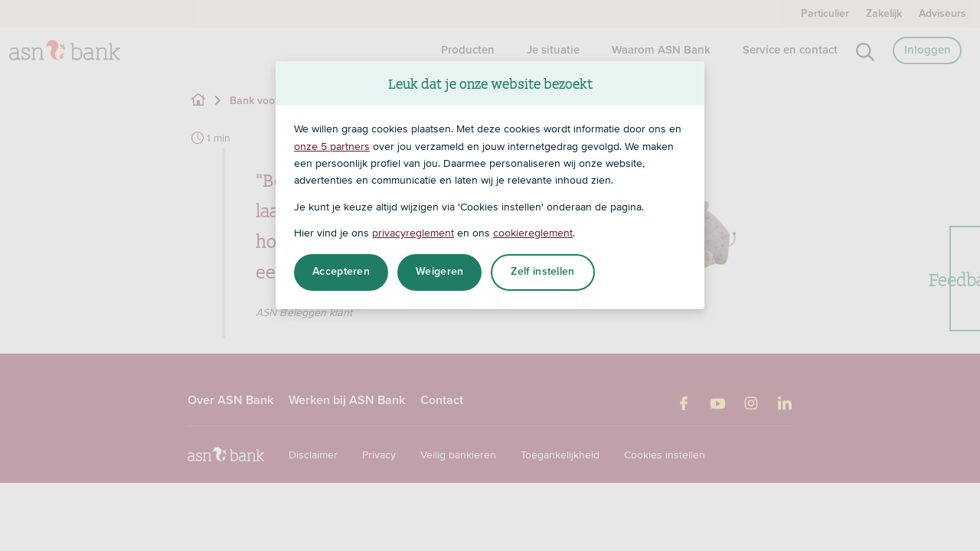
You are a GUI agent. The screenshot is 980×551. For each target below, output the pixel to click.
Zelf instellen (542, 272)
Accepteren (341, 272)
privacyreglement (413, 233)
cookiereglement (533, 233)
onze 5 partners (332, 146)
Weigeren (439, 272)
